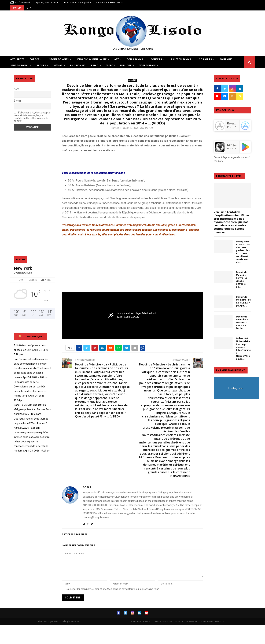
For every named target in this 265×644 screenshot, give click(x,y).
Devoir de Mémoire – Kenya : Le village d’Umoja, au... (242, 279)
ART (117, 59)
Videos (111, 65)
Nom (16, 89)
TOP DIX (34, 59)
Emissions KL (78, 65)
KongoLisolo (235, 145)
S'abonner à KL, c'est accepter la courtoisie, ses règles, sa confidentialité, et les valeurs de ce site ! (32, 117)
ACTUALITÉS (17, 59)
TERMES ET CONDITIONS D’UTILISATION (205, 622)
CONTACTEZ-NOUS (163, 622)
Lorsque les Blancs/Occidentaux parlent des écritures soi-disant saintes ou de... (243, 252)
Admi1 (118, 128)
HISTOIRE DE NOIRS (58, 59)
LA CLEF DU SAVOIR (180, 59)
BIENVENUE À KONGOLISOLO (110, 3)
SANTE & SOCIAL (20, 65)
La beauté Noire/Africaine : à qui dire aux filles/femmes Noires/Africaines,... (243, 348)
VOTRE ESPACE (147, 65)
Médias (58, 65)
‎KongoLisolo (235, 123)
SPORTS (41, 65)
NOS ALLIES (205, 59)
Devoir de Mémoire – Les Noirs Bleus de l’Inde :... (242, 322)
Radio (95, 65)
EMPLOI (179, 622)
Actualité (132, 80)
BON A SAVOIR (135, 59)
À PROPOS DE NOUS (141, 622)
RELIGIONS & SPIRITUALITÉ (91, 59)
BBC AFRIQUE (35, 336)
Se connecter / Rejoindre (77, 3)
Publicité (126, 65)
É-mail (17, 101)
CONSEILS (156, 59)
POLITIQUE (226, 59)
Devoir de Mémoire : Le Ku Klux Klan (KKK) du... (243, 301)
